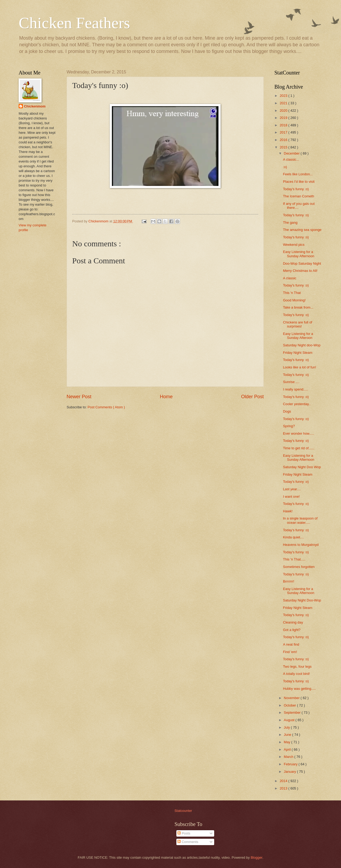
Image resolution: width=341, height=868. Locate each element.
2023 (284, 96)
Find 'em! (290, 652)
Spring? (289, 426)
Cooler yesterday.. (297, 404)
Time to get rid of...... (299, 448)
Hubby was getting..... (299, 689)
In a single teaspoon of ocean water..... (300, 520)
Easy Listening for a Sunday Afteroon (298, 336)
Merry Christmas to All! (300, 271)
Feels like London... (298, 174)
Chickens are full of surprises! (298, 324)
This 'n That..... (294, 559)
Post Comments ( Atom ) (106, 407)
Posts (184, 833)
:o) (285, 167)
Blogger (257, 857)
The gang (290, 223)
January (290, 772)
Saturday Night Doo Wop (302, 467)
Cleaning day (293, 622)
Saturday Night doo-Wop (302, 345)
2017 (284, 132)
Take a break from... (298, 307)
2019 (284, 118)
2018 (284, 125)
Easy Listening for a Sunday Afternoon (299, 254)
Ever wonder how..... (299, 433)
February (291, 764)
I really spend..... (295, 389)
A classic (290, 278)
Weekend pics (294, 245)
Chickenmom (35, 106)
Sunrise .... (291, 382)
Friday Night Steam (298, 353)
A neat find (291, 644)
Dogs (287, 411)
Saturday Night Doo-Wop (302, 600)
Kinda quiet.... (293, 537)
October (290, 705)
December (292, 153)
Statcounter (183, 811)
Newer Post (79, 397)
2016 (284, 140)
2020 (284, 111)
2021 (284, 103)
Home (166, 397)
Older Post (252, 397)
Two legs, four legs (297, 666)
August (290, 720)
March (289, 757)
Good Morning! (294, 300)
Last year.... (292, 489)
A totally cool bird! (296, 674)
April (288, 749)
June (288, 735)
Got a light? (292, 630)
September (293, 713)
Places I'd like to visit (299, 182)
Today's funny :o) (296, 189)
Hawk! (288, 511)
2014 (284, 781)
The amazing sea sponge (302, 230)
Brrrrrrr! (289, 581)
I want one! (291, 497)
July (287, 727)
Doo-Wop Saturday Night (302, 263)
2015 (284, 147)
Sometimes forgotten (299, 567)
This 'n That (292, 293)
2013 (284, 788)
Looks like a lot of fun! (300, 367)
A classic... (291, 159)
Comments (188, 842)
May (287, 742)
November (292, 698)
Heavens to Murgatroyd (301, 545)
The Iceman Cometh (299, 196)
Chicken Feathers (74, 23)
